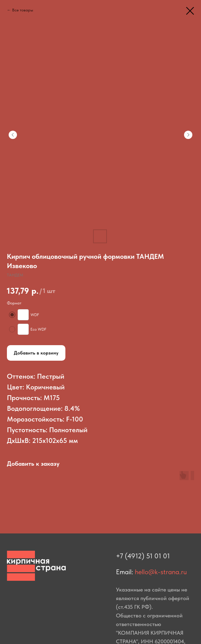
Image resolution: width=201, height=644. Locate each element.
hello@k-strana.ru (161, 572)
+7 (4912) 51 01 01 (143, 556)
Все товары (23, 10)
